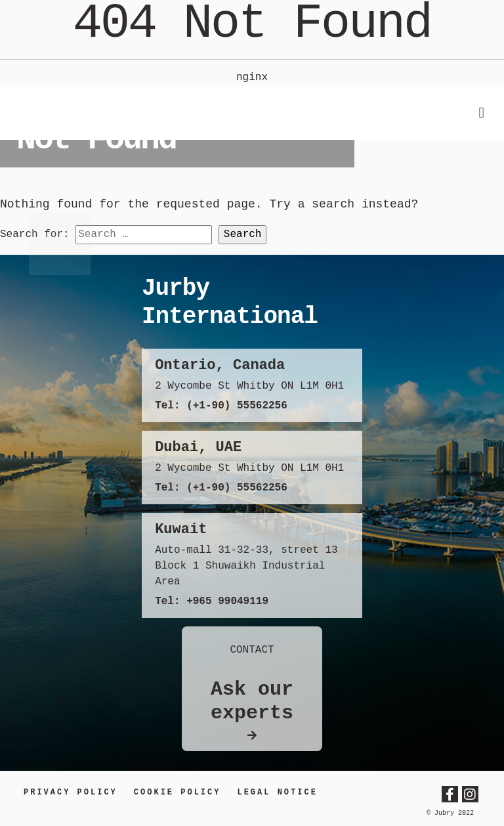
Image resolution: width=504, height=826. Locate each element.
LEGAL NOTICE (277, 793)
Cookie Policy (178, 793)
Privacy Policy (71, 793)
